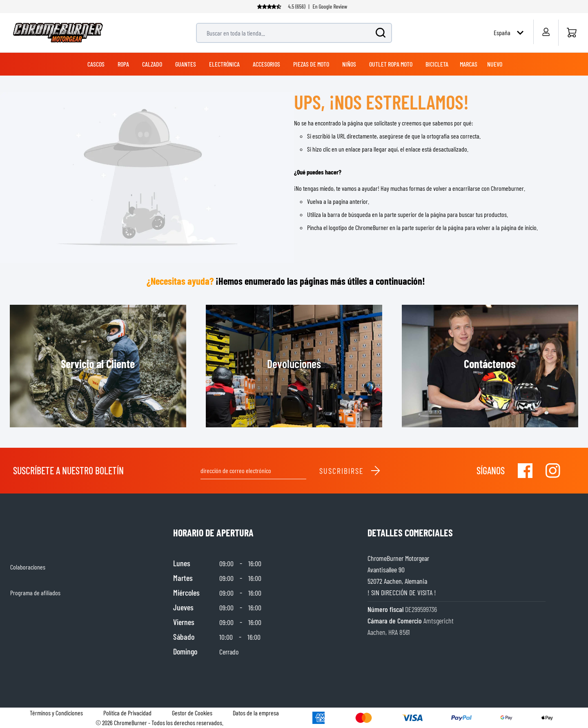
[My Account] (546, 32)
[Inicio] (571, 33)
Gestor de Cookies (192, 713)
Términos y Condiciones (56, 713)
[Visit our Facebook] (525, 471)
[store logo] (58, 33)
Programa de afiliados (35, 593)
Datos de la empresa (256, 713)
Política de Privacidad (127, 713)
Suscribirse (350, 471)
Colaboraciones (28, 567)
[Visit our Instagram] (553, 471)
